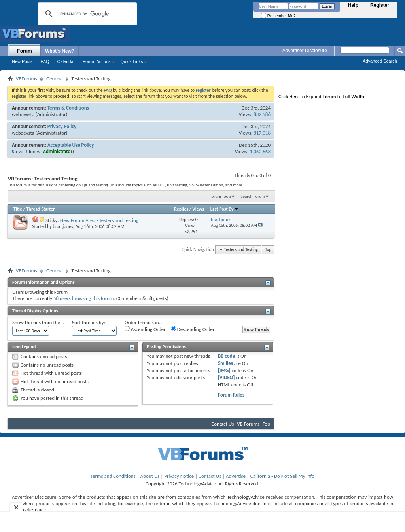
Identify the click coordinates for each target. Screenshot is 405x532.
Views (199, 209)
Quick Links (132, 61)
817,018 (262, 133)
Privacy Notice (179, 476)
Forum (24, 51)
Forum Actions (97, 61)
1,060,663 (260, 151)
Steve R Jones (26, 151)
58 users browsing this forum (83, 298)
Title (18, 209)
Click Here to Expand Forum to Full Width (321, 96)
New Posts (22, 61)
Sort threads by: (89, 322)
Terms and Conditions (113, 476)
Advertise (236, 476)
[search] (86, 14)
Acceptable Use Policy (71, 145)
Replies (181, 209)
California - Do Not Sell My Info (282, 476)
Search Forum (253, 196)
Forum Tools (220, 196)
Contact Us (222, 424)
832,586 (262, 114)
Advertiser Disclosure (305, 51)
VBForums (26, 79)
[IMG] (224, 370)
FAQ (45, 61)
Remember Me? (278, 16)
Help (353, 5)
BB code (226, 356)
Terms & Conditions (68, 108)
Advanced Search (380, 61)
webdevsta (23, 114)
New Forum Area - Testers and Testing (99, 220)
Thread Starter (41, 209)
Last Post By (224, 209)
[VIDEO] (226, 377)
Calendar (66, 61)
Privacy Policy (62, 126)
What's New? (60, 51)
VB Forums (248, 424)
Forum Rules (231, 395)
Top (268, 250)
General (54, 79)
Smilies (225, 363)
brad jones (63, 226)
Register (380, 5)
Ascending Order (145, 329)
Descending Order (193, 329)
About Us (150, 476)
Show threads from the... (38, 322)
